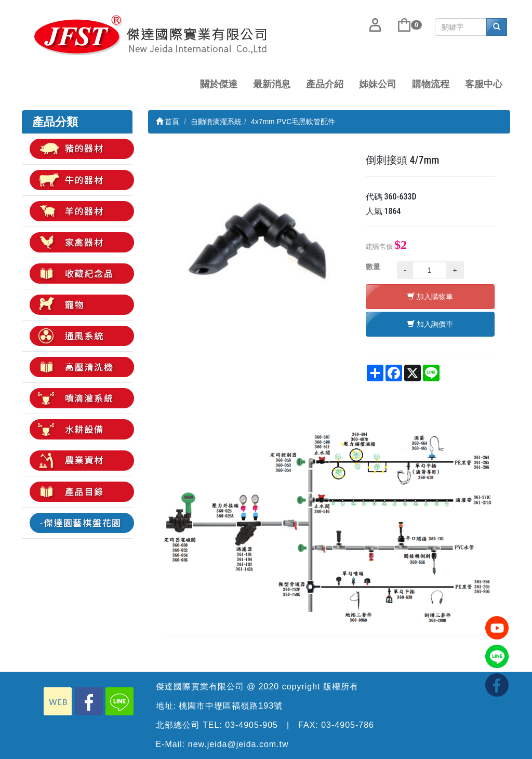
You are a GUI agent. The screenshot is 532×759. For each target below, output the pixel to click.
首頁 (168, 122)
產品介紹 (325, 84)
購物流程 (431, 84)
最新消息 (272, 84)
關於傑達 (219, 84)
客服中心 (484, 84)
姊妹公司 (378, 84)
